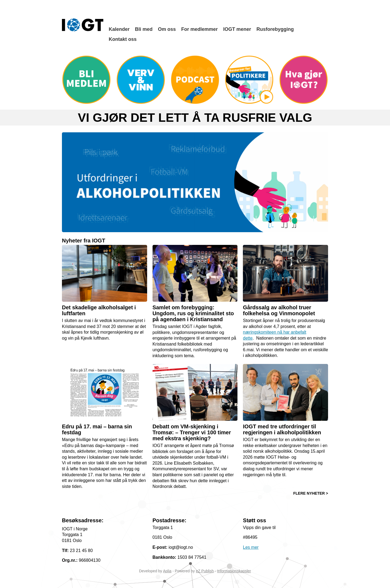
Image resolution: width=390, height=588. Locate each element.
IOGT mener (237, 29)
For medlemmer (199, 29)
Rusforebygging (275, 29)
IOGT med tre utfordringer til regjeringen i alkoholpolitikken (282, 429)
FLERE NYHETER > (311, 493)
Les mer (251, 547)
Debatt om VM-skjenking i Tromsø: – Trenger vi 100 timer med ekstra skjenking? (192, 432)
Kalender (119, 29)
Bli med (144, 29)
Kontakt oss (123, 39)
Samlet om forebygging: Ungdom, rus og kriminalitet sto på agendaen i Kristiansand (193, 313)
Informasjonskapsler (234, 571)
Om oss (167, 29)
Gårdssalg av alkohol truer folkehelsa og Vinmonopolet (279, 310)
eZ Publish (205, 571)
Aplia (167, 571)
